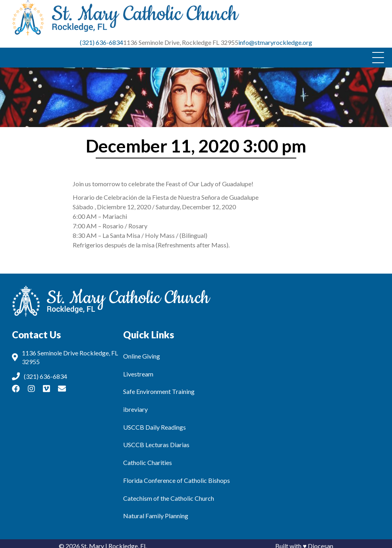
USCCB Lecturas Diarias (156, 440)
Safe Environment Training (159, 387)
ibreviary (135, 405)
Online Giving (142, 352)
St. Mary (93, 541)
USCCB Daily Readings (154, 422)
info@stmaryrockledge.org (275, 38)
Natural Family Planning (156, 511)
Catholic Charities (148, 458)
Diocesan (321, 541)
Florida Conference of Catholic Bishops (177, 476)
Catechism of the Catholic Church (169, 493)
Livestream (138, 369)
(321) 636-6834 (101, 38)
